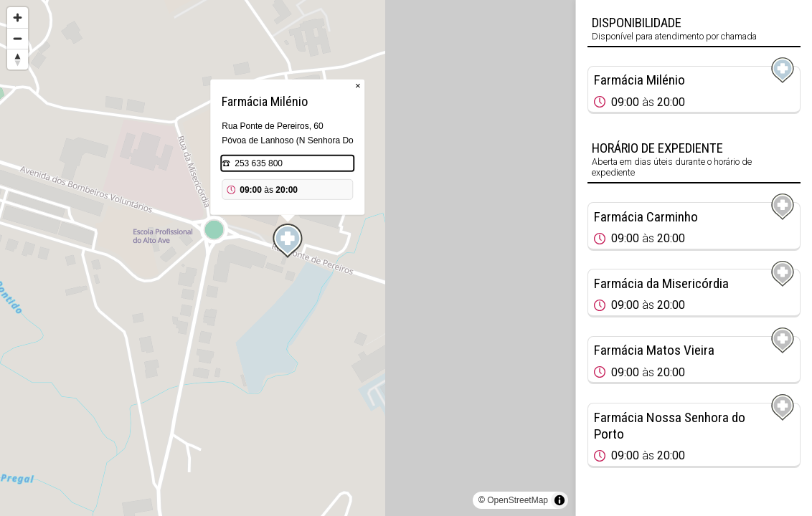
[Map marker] (288, 241)
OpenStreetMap (518, 500)
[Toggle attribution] (560, 500)
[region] (288, 258)
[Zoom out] (18, 38)
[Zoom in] (18, 18)
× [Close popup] (358, 86)
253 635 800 (259, 163)
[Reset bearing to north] (18, 59)
